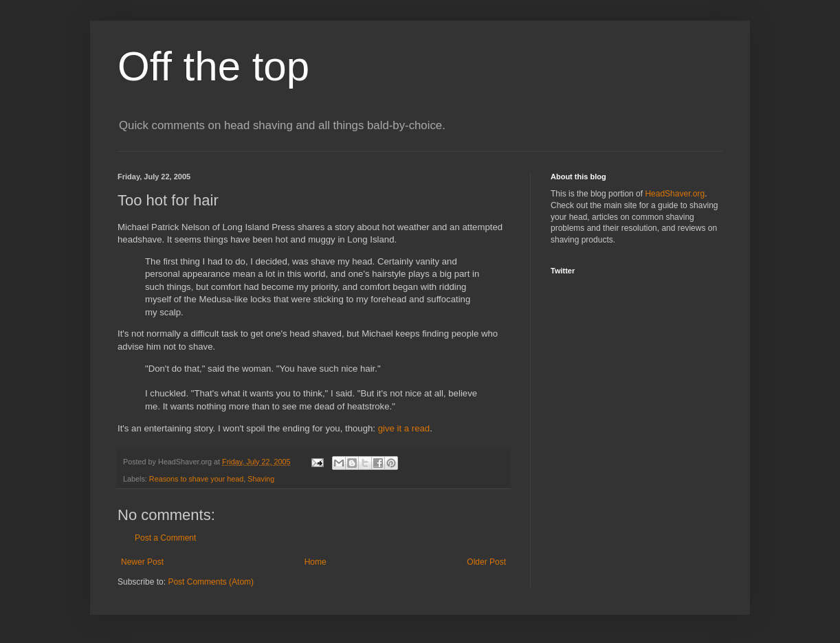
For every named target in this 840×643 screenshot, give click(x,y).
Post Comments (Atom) (211, 582)
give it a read (404, 428)
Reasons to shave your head (196, 479)
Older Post (486, 562)
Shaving (261, 479)
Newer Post (142, 562)
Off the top (213, 66)
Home (316, 562)
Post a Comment (165, 538)
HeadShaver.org (675, 194)
